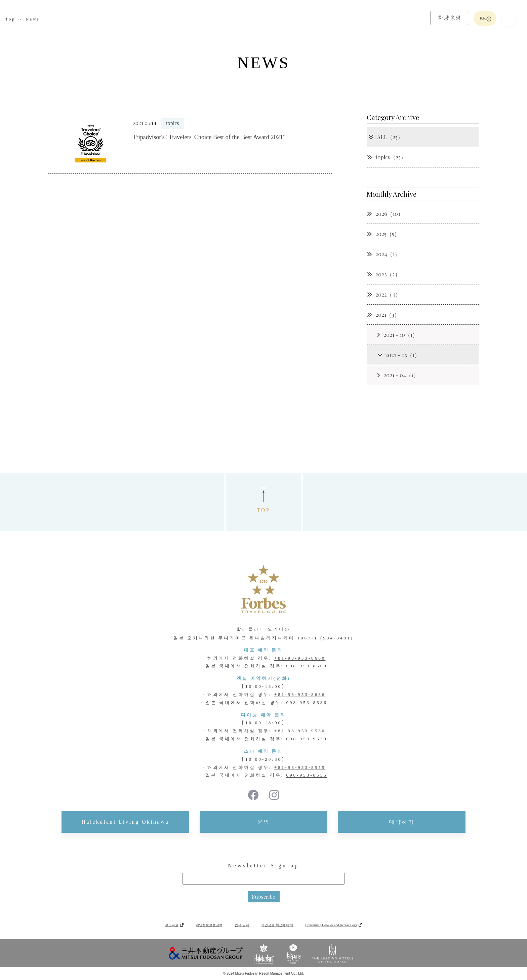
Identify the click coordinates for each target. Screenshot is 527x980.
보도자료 (172, 925)
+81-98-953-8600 (300, 658)
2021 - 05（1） (399, 355)
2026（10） (385, 214)
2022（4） (384, 294)
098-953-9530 (307, 739)
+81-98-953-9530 (300, 731)
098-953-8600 (307, 666)
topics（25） (386, 157)
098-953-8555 (307, 775)
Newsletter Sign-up (263, 866)
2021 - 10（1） (397, 335)
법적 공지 (242, 925)
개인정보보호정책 (209, 925)
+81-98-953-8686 (300, 694)
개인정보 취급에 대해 (277, 925)
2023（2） (383, 274)
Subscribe (264, 897)
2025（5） (383, 234)
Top (10, 19)
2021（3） (383, 315)
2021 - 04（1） (398, 375)
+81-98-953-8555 (300, 767)
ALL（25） (386, 137)
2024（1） (383, 254)
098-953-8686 (307, 702)
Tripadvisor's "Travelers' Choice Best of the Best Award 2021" (209, 137)
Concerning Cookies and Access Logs (331, 925)
